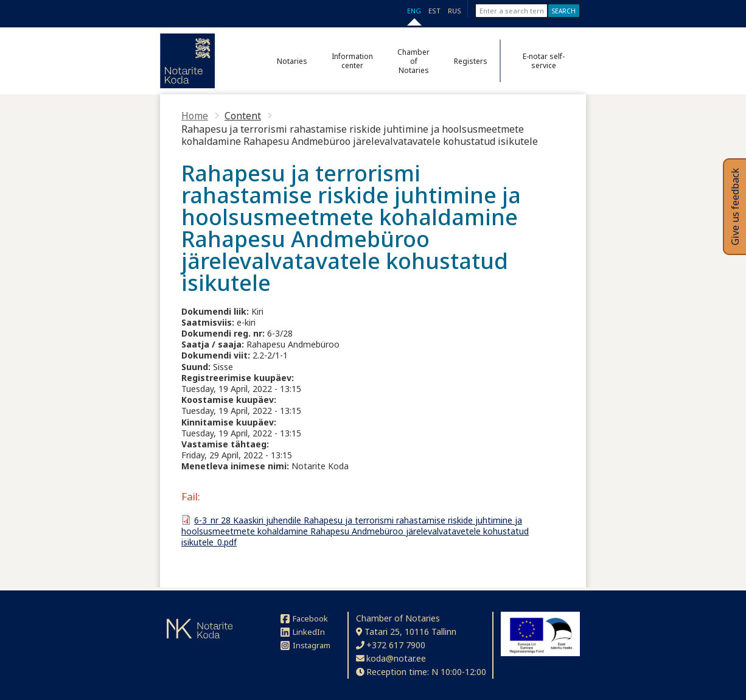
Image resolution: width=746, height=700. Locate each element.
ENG (414, 11)
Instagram (305, 645)
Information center (352, 61)
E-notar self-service (544, 61)
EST (434, 11)
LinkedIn (303, 632)
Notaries (292, 61)
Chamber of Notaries (413, 61)
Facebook (304, 618)
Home (195, 116)
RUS (455, 11)
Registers (471, 61)
